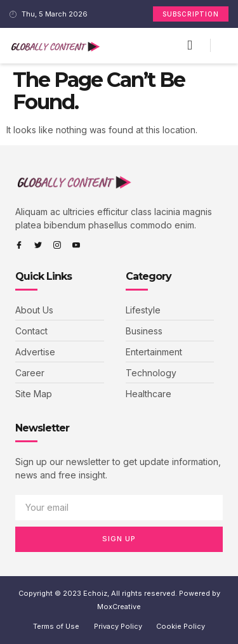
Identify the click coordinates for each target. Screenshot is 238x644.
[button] (190, 46)
